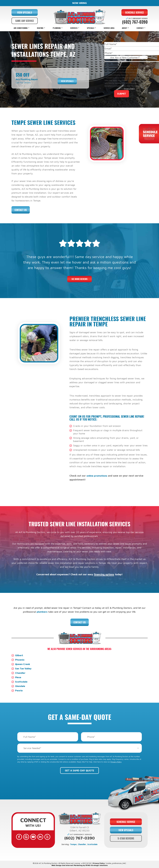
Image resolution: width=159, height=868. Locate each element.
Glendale (20, 686)
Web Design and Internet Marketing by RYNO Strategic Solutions (80, 865)
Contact (140, 28)
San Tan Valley (24, 668)
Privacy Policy (129, 89)
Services (74, 28)
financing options (104, 574)
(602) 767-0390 (135, 22)
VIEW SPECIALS (25, 12)
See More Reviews (79, 279)
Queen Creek (23, 664)
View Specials (67, 81)
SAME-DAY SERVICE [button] (25, 21)
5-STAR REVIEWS (126, 838)
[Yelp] (47, 837)
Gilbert (19, 655)
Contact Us (21, 210)
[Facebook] (19, 837)
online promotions (97, 476)
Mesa (18, 677)
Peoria (19, 690)
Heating (40, 28)
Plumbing (57, 28)
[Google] (26, 837)
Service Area (109, 28)
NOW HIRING (80, 3)
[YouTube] (33, 837)
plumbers (42, 612)
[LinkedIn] (40, 837)
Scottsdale (21, 682)
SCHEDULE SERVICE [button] (135, 12)
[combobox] (126, 57)
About (125, 28)
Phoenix (20, 660)
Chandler (20, 673)
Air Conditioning (21, 28)
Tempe (73, 844)
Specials (91, 28)
